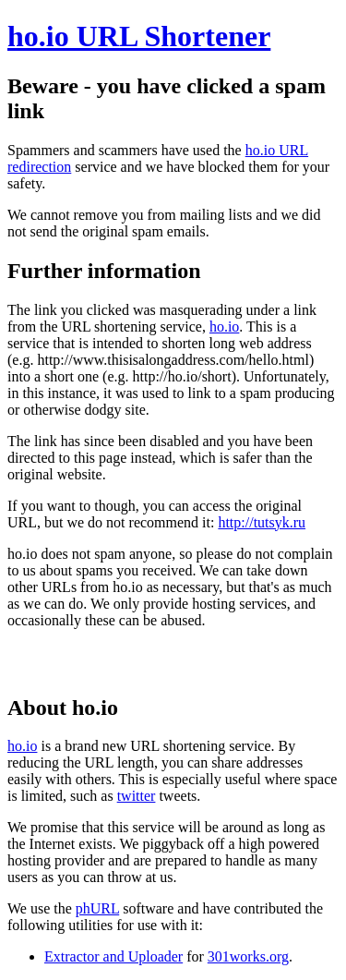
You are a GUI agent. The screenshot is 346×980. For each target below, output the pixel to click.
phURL (97, 908)
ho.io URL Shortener (139, 36)
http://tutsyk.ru (262, 522)
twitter (137, 796)
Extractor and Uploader (113, 956)
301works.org (248, 956)
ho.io (224, 327)
